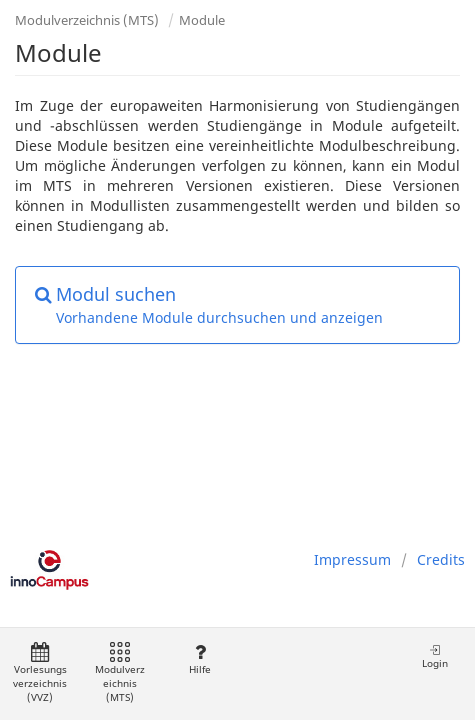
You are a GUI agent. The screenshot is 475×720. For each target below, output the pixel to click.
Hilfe (199, 659)
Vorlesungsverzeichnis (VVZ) (40, 673)
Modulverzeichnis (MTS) (87, 20)
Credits (441, 559)
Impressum (352, 559)
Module (202, 20)
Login (435, 656)
